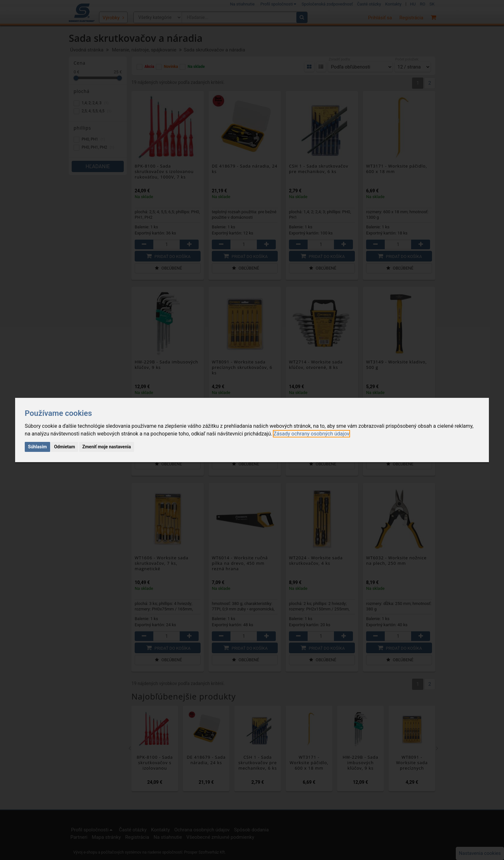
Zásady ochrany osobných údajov (311, 434)
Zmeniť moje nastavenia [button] (107, 447)
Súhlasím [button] (37, 447)
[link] (311, 434)
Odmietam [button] (64, 447)
